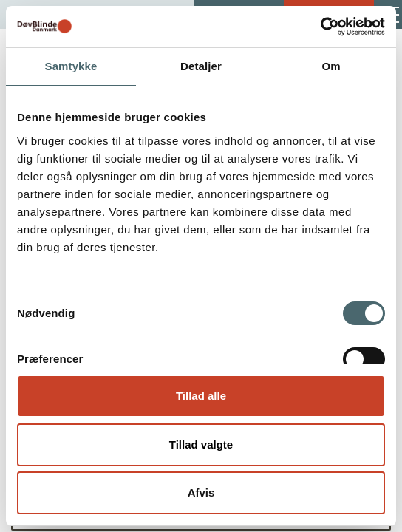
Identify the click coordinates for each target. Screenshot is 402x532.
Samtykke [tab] (71, 66)
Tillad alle (201, 396)
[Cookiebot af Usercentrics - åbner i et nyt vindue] (320, 27)
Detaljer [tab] (201, 66)
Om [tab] (331, 66)
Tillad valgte (201, 444)
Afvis (201, 492)
